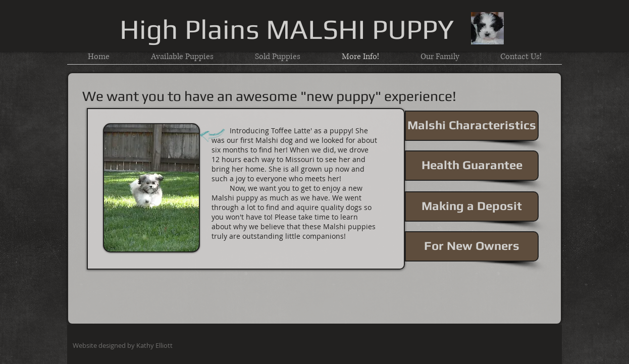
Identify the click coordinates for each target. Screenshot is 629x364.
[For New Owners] (472, 246)
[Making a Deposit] (472, 206)
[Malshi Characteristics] (472, 126)
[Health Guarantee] (472, 166)
